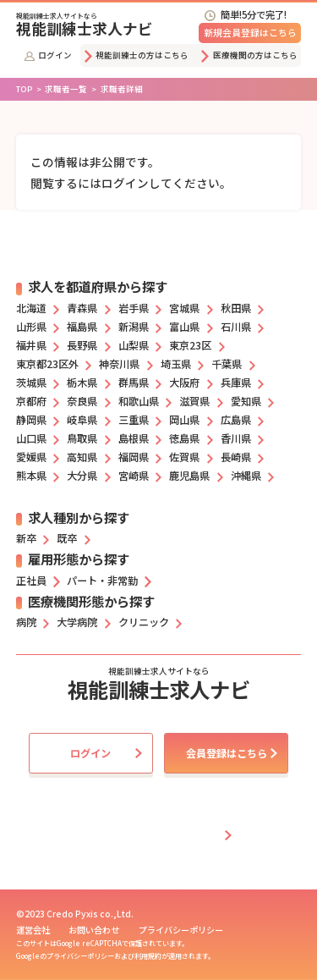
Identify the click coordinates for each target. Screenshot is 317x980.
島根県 (134, 438)
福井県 (31, 345)
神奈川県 (119, 364)
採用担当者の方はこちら (161, 835)
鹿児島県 (189, 476)
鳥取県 (82, 438)
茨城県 (31, 383)
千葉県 (227, 364)
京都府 (31, 401)
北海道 (31, 308)
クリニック (144, 622)
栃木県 (82, 383)
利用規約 (148, 956)
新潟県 (134, 327)
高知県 (82, 457)
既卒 (67, 538)
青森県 (82, 308)
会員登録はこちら (227, 753)
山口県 (31, 438)
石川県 (236, 327)
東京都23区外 (47, 364)
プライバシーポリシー (181, 930)
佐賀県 (184, 457)
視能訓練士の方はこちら (137, 55)
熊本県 (31, 476)
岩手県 (134, 308)
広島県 (236, 420)
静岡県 (31, 420)
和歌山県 (139, 401)
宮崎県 (134, 476)
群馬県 (134, 383)
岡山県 (184, 420)
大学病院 (77, 622)
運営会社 (33, 930)
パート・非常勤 (102, 581)
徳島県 (184, 438)
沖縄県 (246, 476)
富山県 (184, 327)
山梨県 (134, 345)
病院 (26, 622)
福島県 (82, 327)
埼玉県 (176, 364)
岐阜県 (82, 420)
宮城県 (184, 308)
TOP (24, 89)
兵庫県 (236, 383)
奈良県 (82, 401)
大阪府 (184, 383)
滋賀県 (194, 401)
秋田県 (236, 308)
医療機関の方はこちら (249, 55)
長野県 (82, 345)
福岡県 (134, 457)
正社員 (31, 581)
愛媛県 (31, 457)
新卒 (26, 538)
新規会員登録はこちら (250, 32)
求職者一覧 (66, 89)
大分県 (82, 476)
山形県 (31, 327)
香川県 (236, 438)
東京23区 (190, 345)
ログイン (48, 55)
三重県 (134, 420)
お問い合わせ (94, 930)
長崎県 (236, 457)
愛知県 (246, 401)
